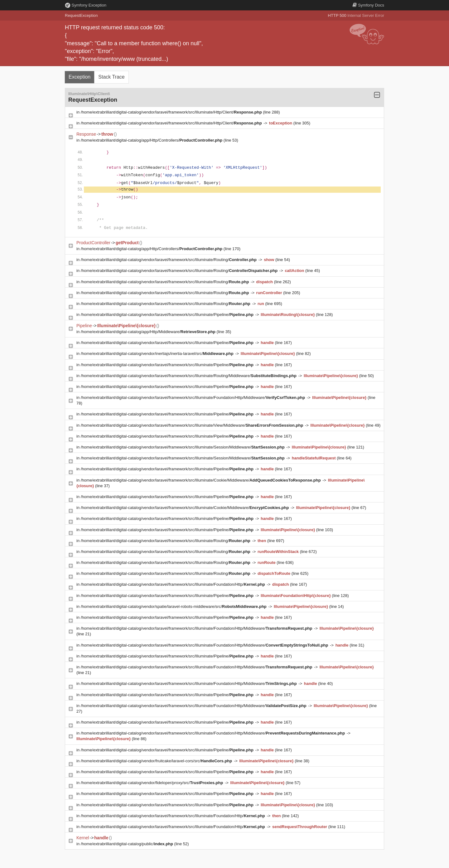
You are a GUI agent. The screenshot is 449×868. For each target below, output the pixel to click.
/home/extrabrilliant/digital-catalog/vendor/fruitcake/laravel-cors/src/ (157, 761)
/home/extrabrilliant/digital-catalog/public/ (128, 844)
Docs (368, 5)
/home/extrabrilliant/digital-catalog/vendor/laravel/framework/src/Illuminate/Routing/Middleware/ (189, 376)
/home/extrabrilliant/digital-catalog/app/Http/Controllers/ (152, 140)
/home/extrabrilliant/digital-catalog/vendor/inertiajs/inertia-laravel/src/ (158, 354)
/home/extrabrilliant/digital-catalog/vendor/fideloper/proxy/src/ (152, 783)
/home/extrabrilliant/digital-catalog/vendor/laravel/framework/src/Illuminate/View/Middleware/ (193, 425)
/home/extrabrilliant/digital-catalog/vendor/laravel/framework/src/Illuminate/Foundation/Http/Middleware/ (193, 398)
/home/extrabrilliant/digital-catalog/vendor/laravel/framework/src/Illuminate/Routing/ (169, 260)
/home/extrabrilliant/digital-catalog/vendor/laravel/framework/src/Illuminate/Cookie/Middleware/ (201, 480)
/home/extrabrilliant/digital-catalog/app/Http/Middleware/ (149, 332)
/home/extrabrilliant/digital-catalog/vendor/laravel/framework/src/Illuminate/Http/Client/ (172, 112)
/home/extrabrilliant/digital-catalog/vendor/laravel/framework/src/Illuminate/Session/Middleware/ (183, 447)
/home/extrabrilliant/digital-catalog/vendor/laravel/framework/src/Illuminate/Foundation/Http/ (174, 584)
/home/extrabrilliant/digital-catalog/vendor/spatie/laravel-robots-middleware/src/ (174, 606)
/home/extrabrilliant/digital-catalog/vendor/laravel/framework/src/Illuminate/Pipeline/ (168, 315)
